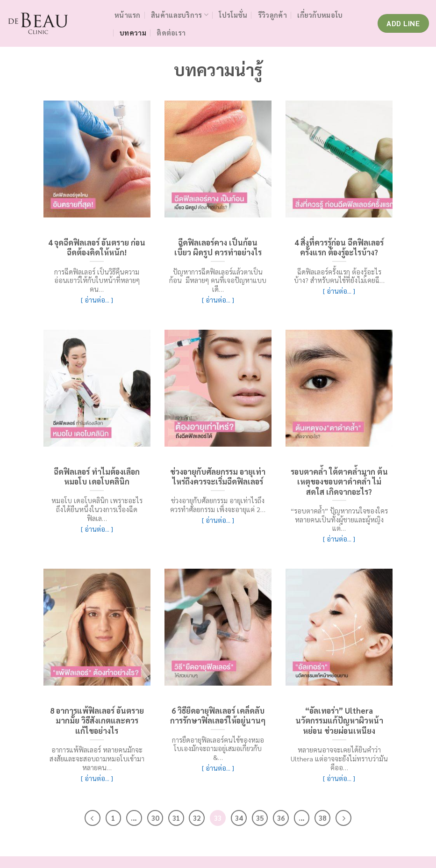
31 (176, 818)
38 (322, 818)
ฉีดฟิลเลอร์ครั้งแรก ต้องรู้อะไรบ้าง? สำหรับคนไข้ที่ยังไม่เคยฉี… (339, 276)
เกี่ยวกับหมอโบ (320, 15)
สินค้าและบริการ (180, 15)
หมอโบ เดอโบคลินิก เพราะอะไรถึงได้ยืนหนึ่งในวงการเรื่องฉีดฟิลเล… (97, 509)
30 (155, 818)
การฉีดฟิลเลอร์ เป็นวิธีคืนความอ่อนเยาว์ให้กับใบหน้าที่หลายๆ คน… (97, 280)
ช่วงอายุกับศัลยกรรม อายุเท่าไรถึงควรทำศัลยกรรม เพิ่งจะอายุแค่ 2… (218, 505)
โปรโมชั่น (233, 15)
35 (260, 818)
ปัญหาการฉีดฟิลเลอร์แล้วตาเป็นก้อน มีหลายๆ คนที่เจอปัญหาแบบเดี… (218, 280)
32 (197, 818)
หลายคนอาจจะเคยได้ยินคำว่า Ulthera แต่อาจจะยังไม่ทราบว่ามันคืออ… (339, 758)
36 (281, 818)
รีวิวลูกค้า (272, 15)
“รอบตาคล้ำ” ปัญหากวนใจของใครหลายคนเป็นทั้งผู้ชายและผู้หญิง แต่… (339, 519)
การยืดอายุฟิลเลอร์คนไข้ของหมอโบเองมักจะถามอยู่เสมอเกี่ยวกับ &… (218, 749)
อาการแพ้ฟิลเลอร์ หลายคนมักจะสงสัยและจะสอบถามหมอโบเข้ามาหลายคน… (97, 758)
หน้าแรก (128, 15)
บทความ (133, 33)
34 (239, 818)
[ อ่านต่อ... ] (97, 300)
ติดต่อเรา (171, 33)
